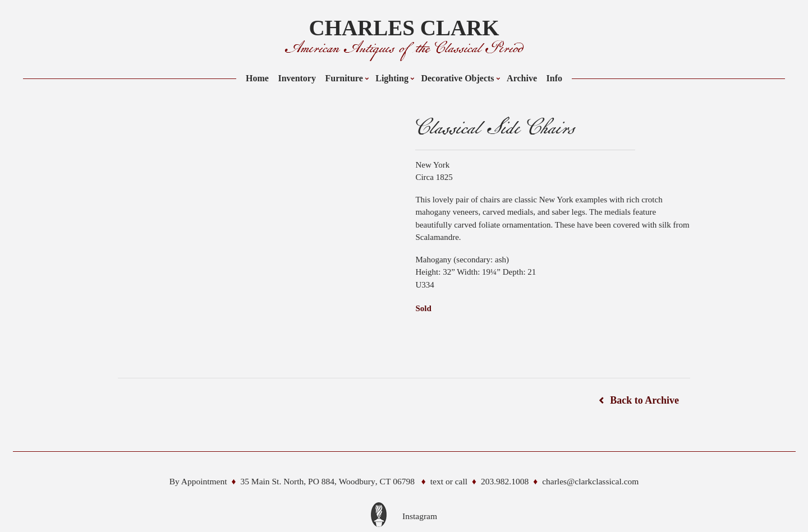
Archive (522, 78)
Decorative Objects (457, 78)
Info (554, 78)
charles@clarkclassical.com (590, 481)
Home (257, 78)
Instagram (420, 516)
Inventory (297, 78)
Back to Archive (644, 400)
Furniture (344, 78)
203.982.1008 (505, 481)
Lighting (392, 78)
